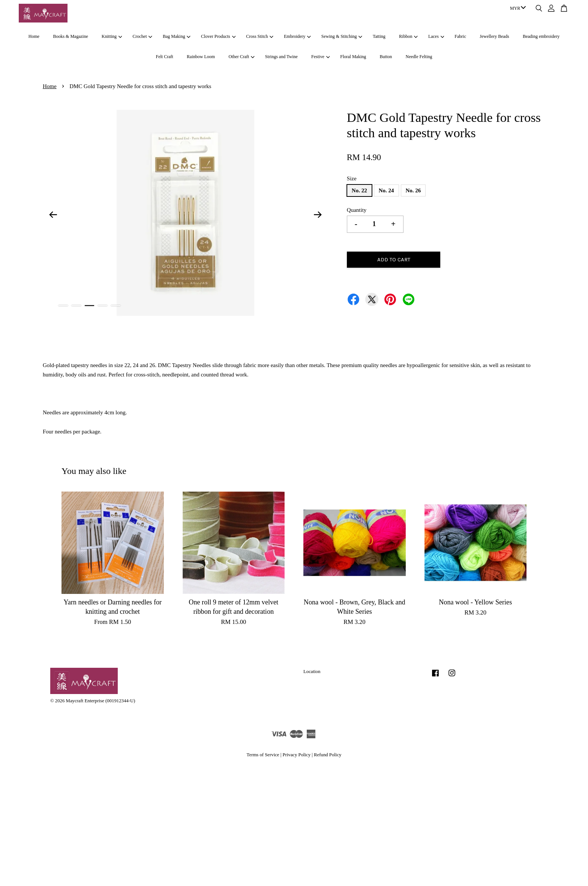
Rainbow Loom (201, 57)
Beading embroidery (541, 36)
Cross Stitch (260, 36)
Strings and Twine (281, 57)
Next (318, 214)
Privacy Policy (296, 755)
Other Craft (241, 57)
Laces (436, 36)
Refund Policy (328, 755)
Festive (320, 57)
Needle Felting (419, 57)
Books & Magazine (70, 36)
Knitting (112, 36)
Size (352, 178)
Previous (53, 214)
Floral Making (353, 57)
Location (312, 672)
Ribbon (408, 36)
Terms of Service (263, 755)
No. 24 (386, 190)
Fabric (460, 36)
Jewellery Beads (494, 36)
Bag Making (177, 36)
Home (34, 36)
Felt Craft (164, 57)
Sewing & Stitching (342, 36)
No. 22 (359, 190)
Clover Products (218, 36)
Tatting (379, 36)
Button (386, 57)
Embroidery (297, 36)
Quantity (357, 210)
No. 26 (413, 190)
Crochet (142, 36)
